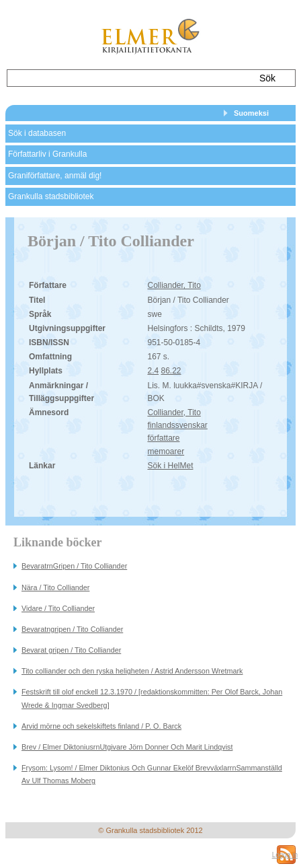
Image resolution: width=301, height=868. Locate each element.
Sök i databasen (37, 133)
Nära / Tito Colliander (55, 587)
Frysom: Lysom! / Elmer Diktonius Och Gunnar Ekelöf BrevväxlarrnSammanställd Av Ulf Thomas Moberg (152, 774)
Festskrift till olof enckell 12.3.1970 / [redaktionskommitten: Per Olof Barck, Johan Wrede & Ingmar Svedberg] (152, 698)
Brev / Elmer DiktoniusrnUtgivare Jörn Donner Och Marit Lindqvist (127, 747)
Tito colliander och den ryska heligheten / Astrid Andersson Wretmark (132, 671)
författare (163, 438)
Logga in (285, 855)
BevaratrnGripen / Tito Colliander (74, 566)
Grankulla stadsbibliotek (51, 196)
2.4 (153, 371)
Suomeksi (251, 113)
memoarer (166, 451)
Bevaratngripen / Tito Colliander (72, 629)
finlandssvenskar (177, 425)
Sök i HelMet (170, 466)
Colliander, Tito (174, 285)
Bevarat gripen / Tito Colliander (71, 650)
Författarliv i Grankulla (47, 154)
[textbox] (127, 78)
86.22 (171, 371)
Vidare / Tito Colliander (58, 608)
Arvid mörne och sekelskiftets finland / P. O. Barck (101, 726)
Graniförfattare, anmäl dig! (55, 176)
